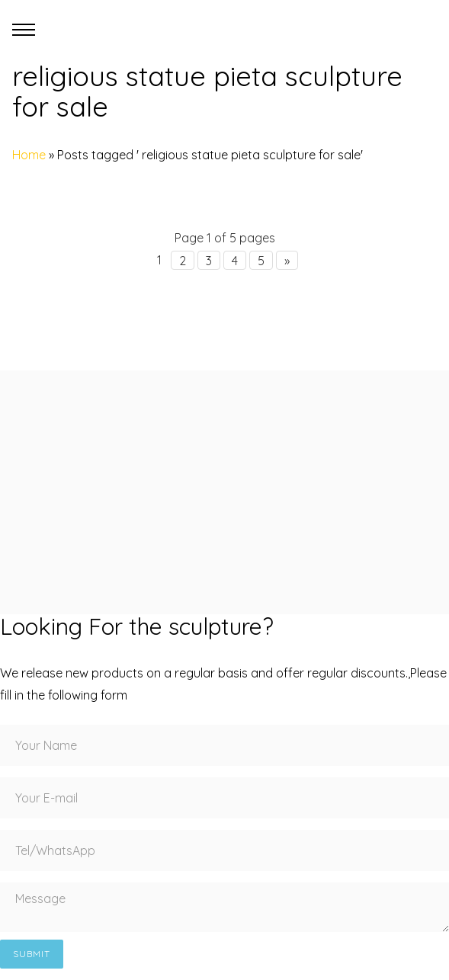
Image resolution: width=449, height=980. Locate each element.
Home (29, 155)
